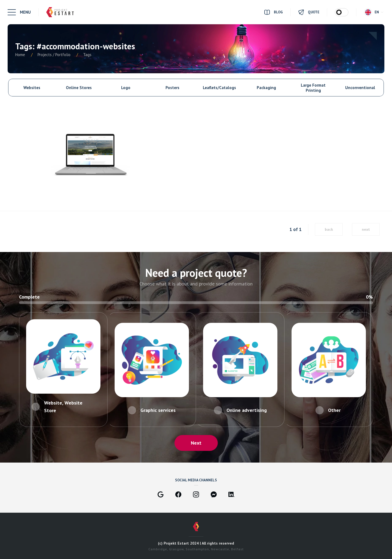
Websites (32, 88)
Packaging (266, 88)
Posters (172, 88)
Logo (126, 88)
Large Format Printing (313, 88)
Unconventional (360, 88)
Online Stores (79, 88)
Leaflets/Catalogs (219, 88)
